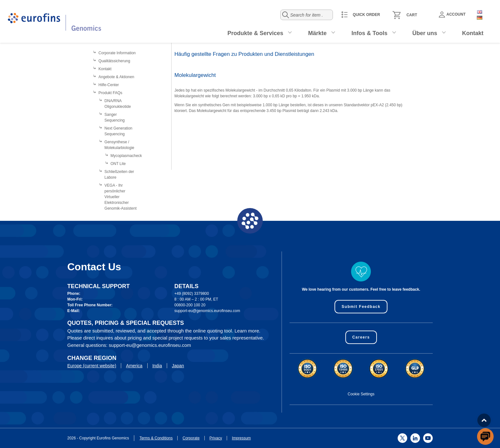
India (157, 366)
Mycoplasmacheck (126, 156)
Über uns (425, 33)
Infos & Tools (369, 33)
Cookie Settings (361, 394)
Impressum (241, 438)
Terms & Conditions (156, 438)
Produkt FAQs (110, 93)
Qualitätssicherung (114, 61)
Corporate (191, 438)
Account (452, 15)
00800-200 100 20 (190, 305)
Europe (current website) (92, 366)
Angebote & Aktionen (116, 77)
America (134, 366)
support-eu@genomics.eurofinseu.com (207, 311)
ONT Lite (118, 164)
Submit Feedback (361, 307)
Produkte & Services (255, 33)
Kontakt (473, 33)
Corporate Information (117, 53)
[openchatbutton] (485, 437)
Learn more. (248, 331)
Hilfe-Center (109, 85)
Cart (412, 15)
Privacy (216, 438)
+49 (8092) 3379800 (192, 294)
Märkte (317, 33)
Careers (361, 337)
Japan (178, 366)
